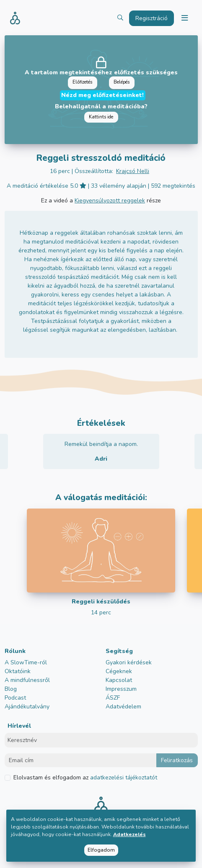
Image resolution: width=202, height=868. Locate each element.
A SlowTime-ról (26, 662)
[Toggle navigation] (184, 18)
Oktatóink (18, 671)
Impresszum (121, 689)
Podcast (15, 698)
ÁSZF (113, 698)
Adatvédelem (123, 707)
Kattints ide (101, 117)
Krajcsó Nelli (133, 171)
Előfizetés (82, 82)
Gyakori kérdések (129, 662)
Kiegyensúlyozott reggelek (110, 201)
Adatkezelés (129, 834)
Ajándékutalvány (27, 707)
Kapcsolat (119, 680)
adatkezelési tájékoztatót (123, 778)
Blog (11, 689)
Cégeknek (119, 671)
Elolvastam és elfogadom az (85, 778)
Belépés (122, 82)
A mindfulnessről (27, 680)
